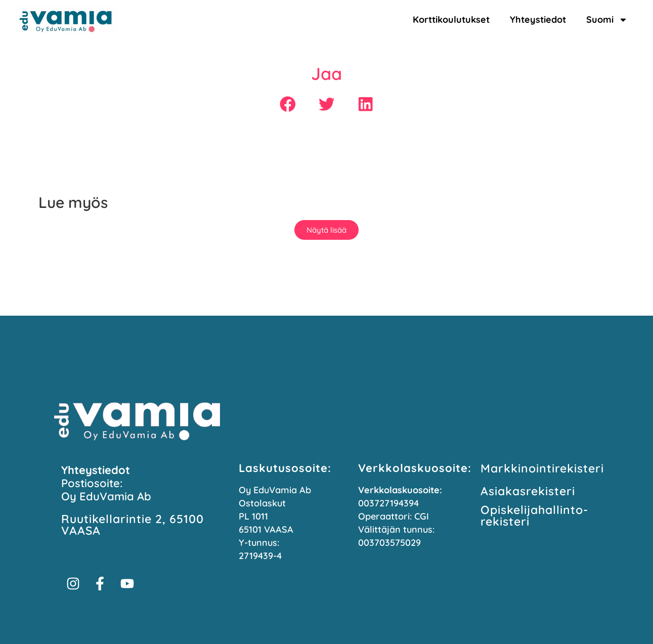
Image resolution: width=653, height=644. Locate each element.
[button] (288, 104)
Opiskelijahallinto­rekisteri (534, 516)
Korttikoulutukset (451, 19)
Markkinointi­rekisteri (542, 468)
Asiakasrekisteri (528, 491)
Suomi (607, 20)
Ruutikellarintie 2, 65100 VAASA (133, 525)
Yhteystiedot (538, 19)
